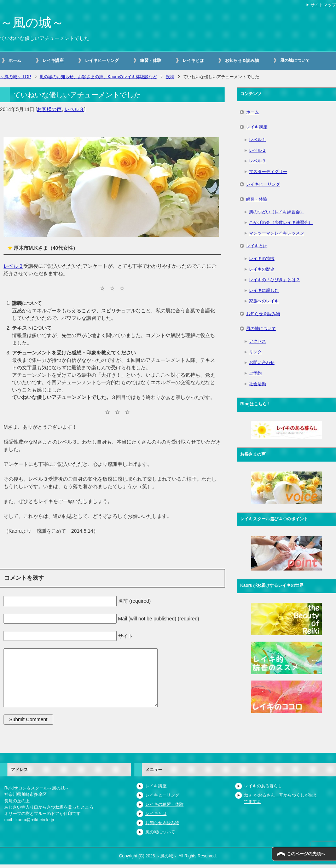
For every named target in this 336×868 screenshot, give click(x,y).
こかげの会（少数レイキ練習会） (281, 222)
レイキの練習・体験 (164, 804)
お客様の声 (49, 109)
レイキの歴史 (262, 269)
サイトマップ (323, 5)
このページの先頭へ (306, 854)
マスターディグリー (268, 172)
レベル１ (257, 140)
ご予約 (255, 373)
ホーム (15, 60)
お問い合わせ (262, 363)
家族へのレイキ (264, 301)
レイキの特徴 (262, 259)
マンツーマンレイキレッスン (277, 233)
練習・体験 (151, 60)
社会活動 (257, 384)
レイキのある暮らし (263, 786)
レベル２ (257, 150)
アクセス (257, 341)
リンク (255, 352)
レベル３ (74, 109)
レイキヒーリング (102, 60)
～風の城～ (32, 22)
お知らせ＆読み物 (242, 60)
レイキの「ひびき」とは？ (274, 280)
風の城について (295, 60)
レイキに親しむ (264, 290)
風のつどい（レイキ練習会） (277, 212)
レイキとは (193, 60)
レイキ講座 (53, 60)
